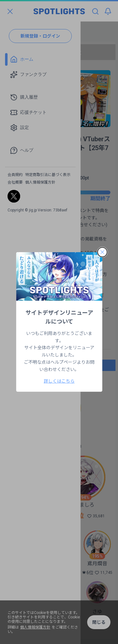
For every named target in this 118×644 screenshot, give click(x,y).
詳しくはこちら (59, 381)
